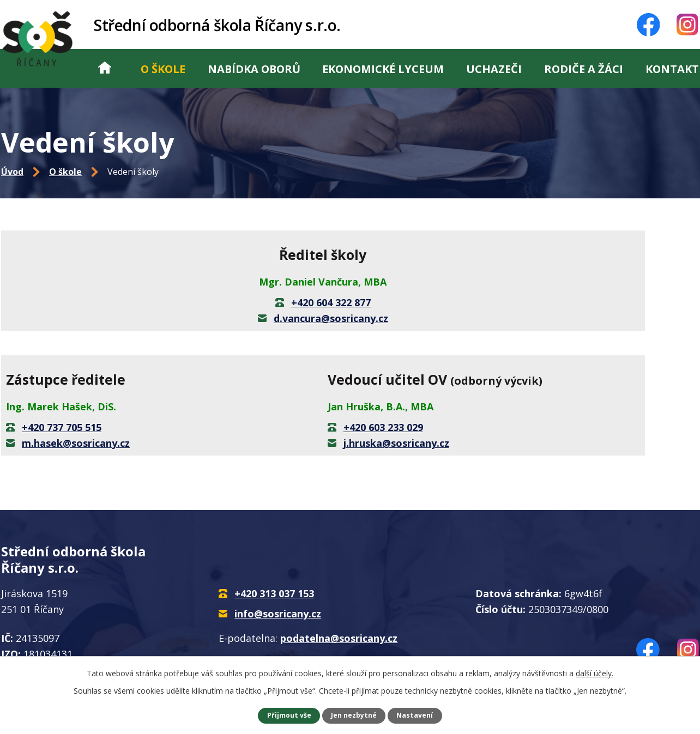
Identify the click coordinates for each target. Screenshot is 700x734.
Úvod (105, 68)
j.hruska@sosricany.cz (396, 443)
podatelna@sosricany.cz (339, 638)
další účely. (595, 673)
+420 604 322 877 (331, 302)
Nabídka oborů (254, 69)
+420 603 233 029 (383, 427)
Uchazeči (494, 69)
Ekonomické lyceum (383, 69)
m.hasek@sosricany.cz (76, 443)
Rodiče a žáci (584, 69)
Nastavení (415, 715)
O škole (163, 69)
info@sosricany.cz (278, 614)
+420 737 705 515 (62, 427)
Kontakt (672, 69)
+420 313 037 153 (274, 593)
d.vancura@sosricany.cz (331, 318)
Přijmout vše (289, 715)
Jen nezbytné (354, 715)
